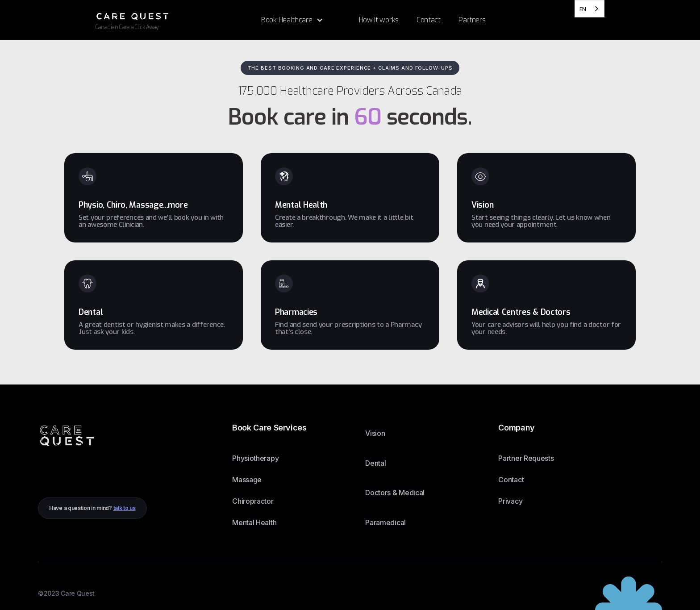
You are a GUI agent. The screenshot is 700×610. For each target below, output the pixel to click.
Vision (375, 433)
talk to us (125, 508)
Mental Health (254, 522)
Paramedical (385, 522)
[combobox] (590, 9)
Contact (511, 480)
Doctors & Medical (395, 493)
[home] (174, 20)
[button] (292, 20)
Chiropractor (253, 501)
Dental (375, 463)
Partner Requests (526, 458)
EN (583, 9)
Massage (247, 480)
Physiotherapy (255, 458)
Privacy (510, 501)
